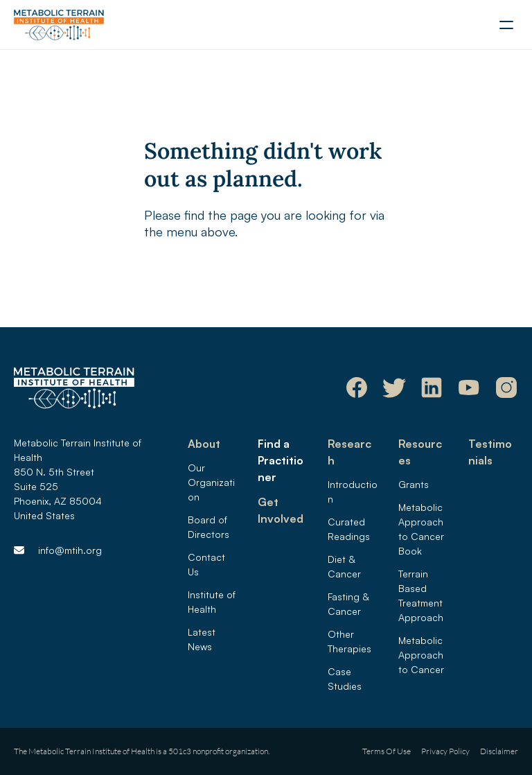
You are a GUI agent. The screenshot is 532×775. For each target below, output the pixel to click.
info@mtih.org (70, 550)
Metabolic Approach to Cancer (422, 655)
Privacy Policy (445, 751)
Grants (414, 484)
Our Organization (211, 482)
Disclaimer (499, 751)
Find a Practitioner (281, 460)
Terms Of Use (387, 751)
